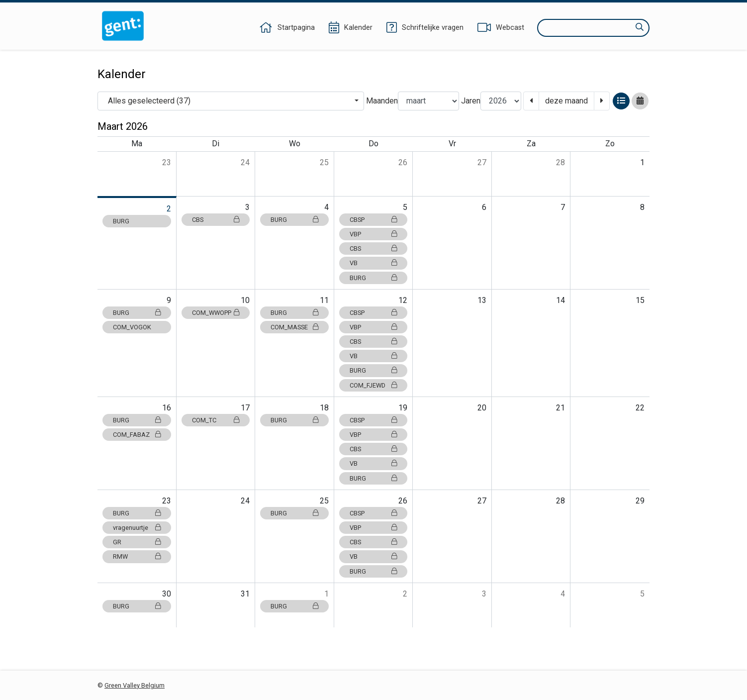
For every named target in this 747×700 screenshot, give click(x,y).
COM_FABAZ (137, 435)
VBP (373, 234)
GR (137, 542)
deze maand (566, 101)
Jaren (471, 101)
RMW (137, 556)
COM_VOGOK (132, 327)
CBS (216, 220)
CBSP (373, 220)
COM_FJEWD (373, 385)
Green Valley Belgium (135, 685)
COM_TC (216, 420)
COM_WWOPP (216, 313)
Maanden (382, 101)
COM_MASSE (294, 327)
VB (373, 263)
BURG (121, 221)
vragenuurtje (137, 528)
